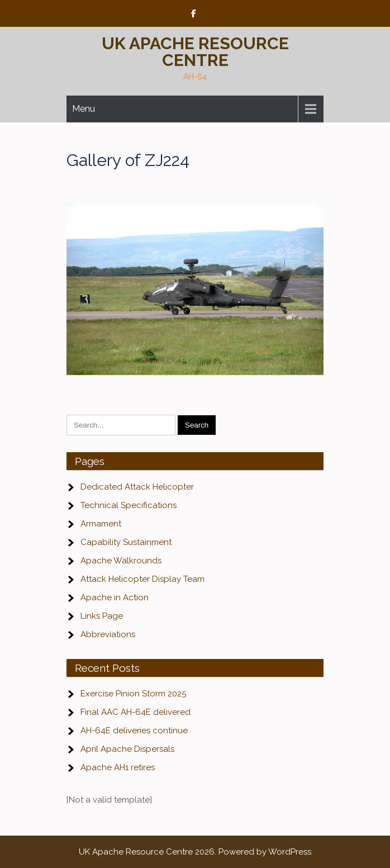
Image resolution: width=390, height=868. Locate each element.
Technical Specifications (129, 505)
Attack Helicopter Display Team (142, 579)
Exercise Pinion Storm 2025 (133, 694)
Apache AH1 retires (118, 767)
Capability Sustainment (126, 542)
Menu (84, 109)
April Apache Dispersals (127, 749)
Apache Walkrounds (121, 561)
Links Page (102, 616)
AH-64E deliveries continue (134, 731)
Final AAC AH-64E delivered (135, 712)
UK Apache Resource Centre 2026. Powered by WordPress (195, 852)
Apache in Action (115, 597)
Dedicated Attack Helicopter (137, 487)
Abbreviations (108, 634)
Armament (101, 524)
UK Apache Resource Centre (195, 52)
